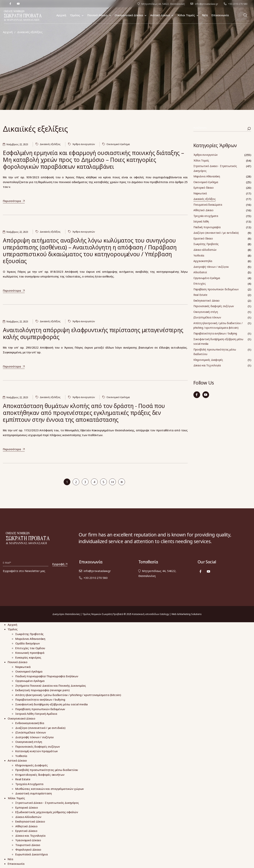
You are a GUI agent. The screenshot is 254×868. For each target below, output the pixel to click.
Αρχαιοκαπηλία (203, 261)
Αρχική (8, 32)
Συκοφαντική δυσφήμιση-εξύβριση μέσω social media (218, 342)
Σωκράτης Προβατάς (206, 244)
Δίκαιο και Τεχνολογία (207, 365)
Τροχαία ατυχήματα (206, 216)
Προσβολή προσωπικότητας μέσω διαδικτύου (215, 352)
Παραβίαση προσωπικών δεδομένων (216, 289)
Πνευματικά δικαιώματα (208, 205)
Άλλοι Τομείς (201, 160)
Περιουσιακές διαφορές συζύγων (214, 306)
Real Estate (200, 295)
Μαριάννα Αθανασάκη (207, 176)
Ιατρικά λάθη (201, 221)
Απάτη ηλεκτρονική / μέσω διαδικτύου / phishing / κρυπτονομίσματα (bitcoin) (218, 325)
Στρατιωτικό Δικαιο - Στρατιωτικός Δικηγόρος (215, 168)
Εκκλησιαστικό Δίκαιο (207, 301)
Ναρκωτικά (200, 193)
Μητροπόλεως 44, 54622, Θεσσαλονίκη (163, 4)
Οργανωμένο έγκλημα (207, 278)
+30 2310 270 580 (238, 4)
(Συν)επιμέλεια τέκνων (207, 317)
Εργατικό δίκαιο (203, 238)
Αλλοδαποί (200, 272)
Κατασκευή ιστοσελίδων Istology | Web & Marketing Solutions (167, 614)
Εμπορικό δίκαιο (204, 188)
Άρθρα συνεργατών (84, 144)
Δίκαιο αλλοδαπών (205, 250)
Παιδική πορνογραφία (207, 227)
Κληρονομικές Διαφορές (208, 360)
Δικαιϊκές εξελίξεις (50, 144)
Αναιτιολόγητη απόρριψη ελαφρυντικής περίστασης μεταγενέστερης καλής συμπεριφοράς (93, 333)
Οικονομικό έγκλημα (118, 144)
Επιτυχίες (200, 284)
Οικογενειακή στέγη (206, 312)
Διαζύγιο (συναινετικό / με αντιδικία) (216, 233)
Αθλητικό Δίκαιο (203, 210)
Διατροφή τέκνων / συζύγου (211, 267)
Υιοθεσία (199, 255)
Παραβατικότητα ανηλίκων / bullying (215, 333)
